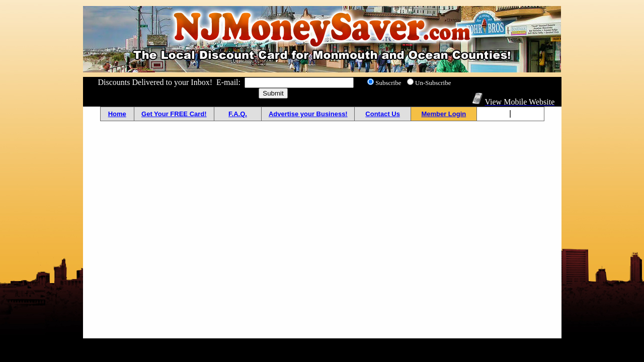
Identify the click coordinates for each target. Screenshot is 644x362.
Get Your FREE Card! (174, 114)
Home (117, 114)
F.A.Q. (238, 114)
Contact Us (383, 114)
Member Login (444, 114)
